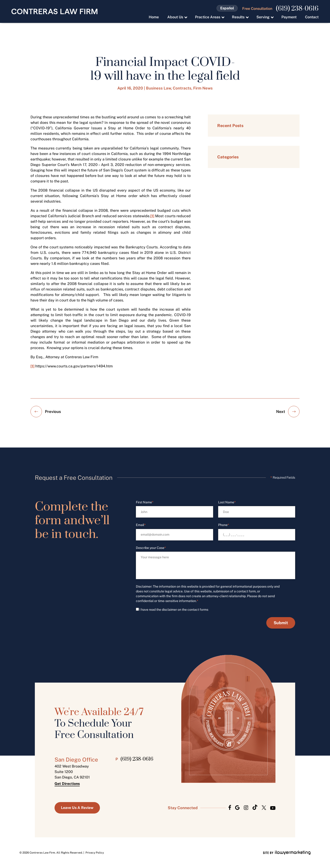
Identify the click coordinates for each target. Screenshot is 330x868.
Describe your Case (151, 548)
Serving (263, 17)
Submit (281, 623)
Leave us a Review (77, 808)
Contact (312, 17)
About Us (175, 17)
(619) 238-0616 (297, 9)
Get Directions (67, 784)
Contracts (182, 88)
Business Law (158, 88)
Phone (224, 525)
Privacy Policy (95, 853)
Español (227, 8)
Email (141, 525)
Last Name (227, 502)
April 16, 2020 (130, 88)
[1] (152, 216)
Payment (289, 17)
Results (238, 17)
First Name (145, 502)
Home (154, 17)
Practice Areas (208, 17)
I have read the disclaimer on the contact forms (174, 610)
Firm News (203, 88)
